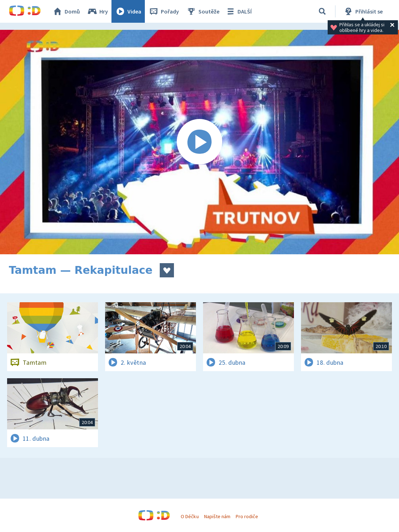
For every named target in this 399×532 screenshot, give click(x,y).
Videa (128, 11)
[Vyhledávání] (322, 11)
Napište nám (217, 516)
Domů (66, 11)
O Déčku (190, 516)
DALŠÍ (238, 11)
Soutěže (203, 11)
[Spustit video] (199, 142)
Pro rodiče (247, 516)
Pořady (164, 11)
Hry (97, 11)
